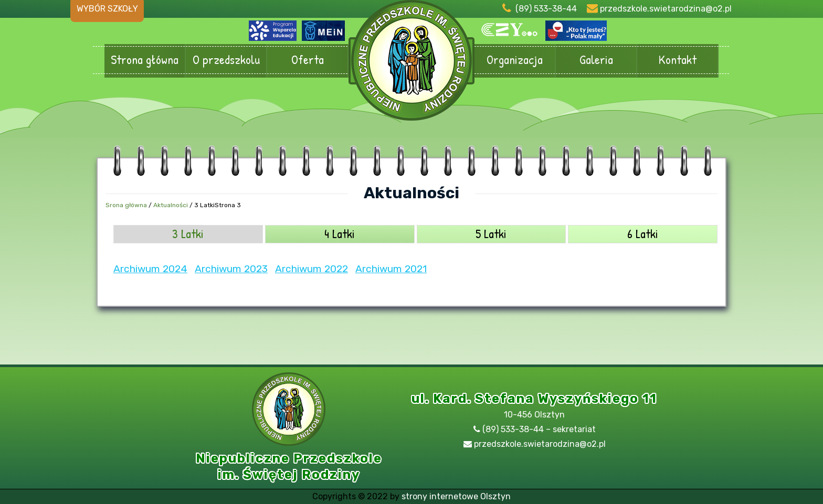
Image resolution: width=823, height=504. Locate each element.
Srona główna (126, 205)
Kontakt (677, 60)
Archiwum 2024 (150, 269)
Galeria (596, 60)
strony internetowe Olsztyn (456, 496)
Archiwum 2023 (231, 269)
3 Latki (188, 233)
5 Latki (491, 233)
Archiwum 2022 (312, 269)
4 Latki (340, 233)
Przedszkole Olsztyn (411, 66)
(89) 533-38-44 (546, 9)
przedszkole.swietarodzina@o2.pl (666, 9)
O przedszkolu (226, 60)
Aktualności (171, 205)
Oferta (307, 60)
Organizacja (515, 60)
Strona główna (145, 60)
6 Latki (643, 233)
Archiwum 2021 (391, 269)
